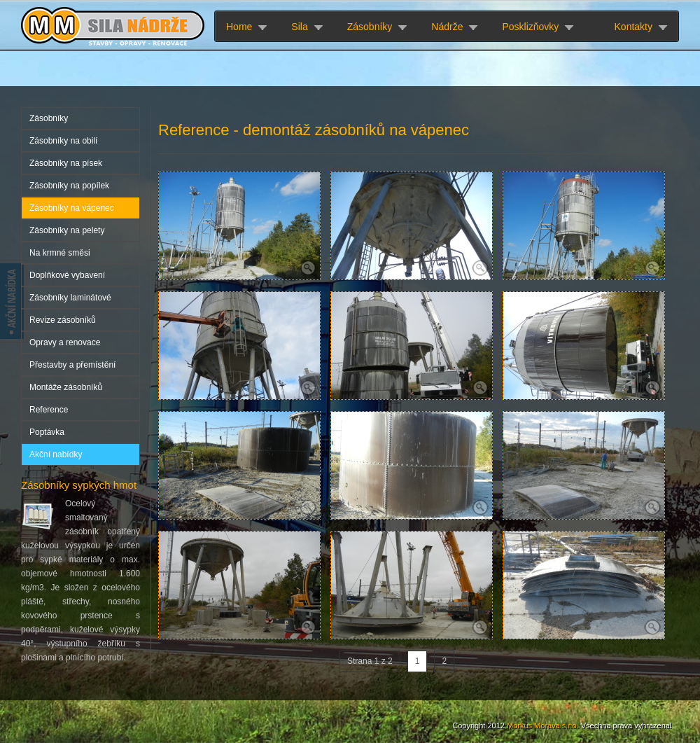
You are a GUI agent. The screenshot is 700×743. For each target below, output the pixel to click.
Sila (299, 27)
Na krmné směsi (60, 253)
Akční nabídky (56, 454)
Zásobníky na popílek (69, 186)
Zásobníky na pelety (67, 230)
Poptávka (47, 432)
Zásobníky (370, 27)
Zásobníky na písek (66, 163)
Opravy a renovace (65, 342)
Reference (49, 410)
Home (239, 27)
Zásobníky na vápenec (72, 208)
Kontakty (633, 27)
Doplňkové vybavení (67, 275)
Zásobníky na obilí (63, 141)
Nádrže (447, 27)
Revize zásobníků (63, 320)
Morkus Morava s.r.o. (543, 725)
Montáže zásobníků (66, 387)
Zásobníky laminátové (70, 298)
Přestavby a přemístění (72, 365)
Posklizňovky (530, 27)
